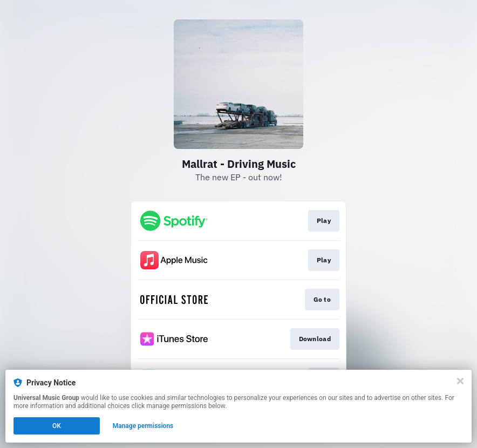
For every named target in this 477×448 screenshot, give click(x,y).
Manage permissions (143, 426)
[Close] (460, 381)
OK (57, 426)
